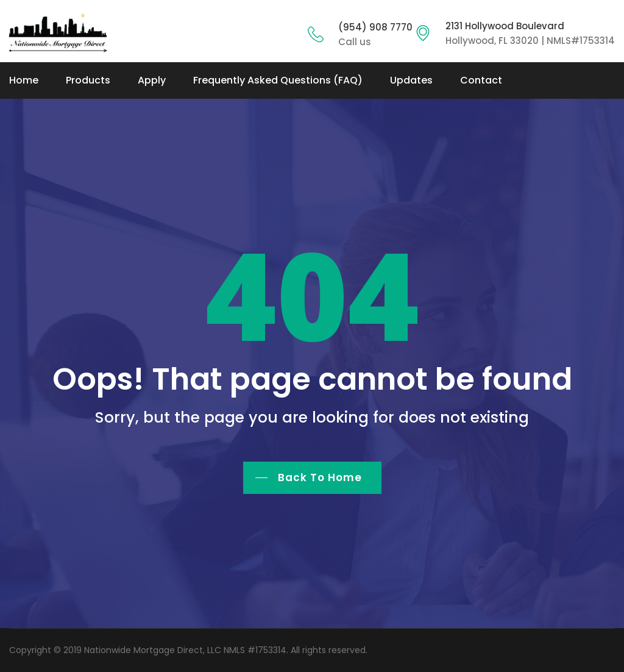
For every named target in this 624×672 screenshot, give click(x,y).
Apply (152, 80)
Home (24, 80)
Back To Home (320, 477)
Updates (411, 80)
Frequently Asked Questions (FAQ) (278, 80)
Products (88, 80)
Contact (481, 80)
